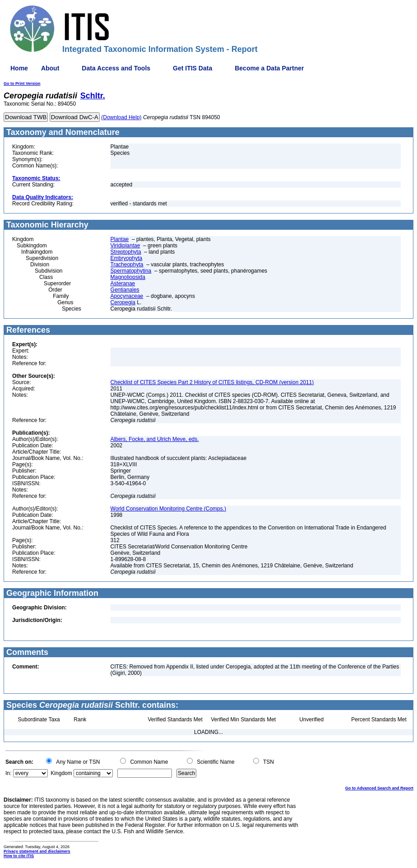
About (50, 68)
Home (19, 68)
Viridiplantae (125, 246)
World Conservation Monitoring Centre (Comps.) (169, 509)
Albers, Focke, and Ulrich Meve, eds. (155, 439)
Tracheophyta (127, 265)
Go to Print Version (22, 84)
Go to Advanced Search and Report (379, 788)
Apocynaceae (127, 296)
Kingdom (61, 773)
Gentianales (125, 290)
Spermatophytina (131, 271)
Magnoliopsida (128, 277)
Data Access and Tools (116, 68)
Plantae (120, 239)
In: (8, 773)
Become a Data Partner (269, 68)
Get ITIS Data (192, 68)
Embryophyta (127, 258)
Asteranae (123, 283)
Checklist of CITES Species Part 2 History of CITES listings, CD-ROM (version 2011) (212, 382)
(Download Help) (121, 117)
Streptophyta (126, 252)
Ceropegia (123, 302)
